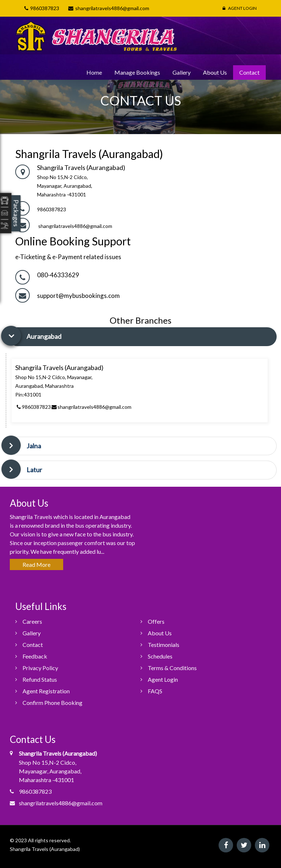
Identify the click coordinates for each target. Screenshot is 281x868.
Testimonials (164, 645)
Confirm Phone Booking (52, 703)
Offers (156, 621)
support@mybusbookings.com (78, 296)
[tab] (142, 337)
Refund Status (40, 679)
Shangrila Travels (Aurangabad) (45, 849)
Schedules (160, 656)
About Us (215, 72)
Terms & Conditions (172, 668)
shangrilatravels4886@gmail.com (75, 226)
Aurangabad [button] (44, 336)
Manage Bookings (137, 72)
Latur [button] (34, 470)
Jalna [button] (34, 446)
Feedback (35, 656)
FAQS (155, 691)
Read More (36, 564)
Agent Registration (46, 691)
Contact (249, 72)
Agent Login (240, 8)
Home (94, 72)
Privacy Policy (40, 668)
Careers (32, 621)
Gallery (182, 72)
